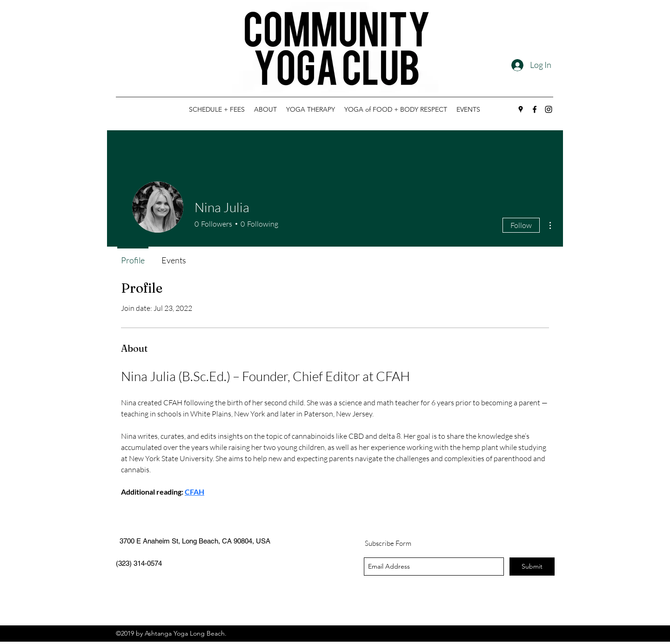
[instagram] (549, 109)
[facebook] (535, 109)
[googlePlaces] (521, 109)
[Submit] (532, 567)
